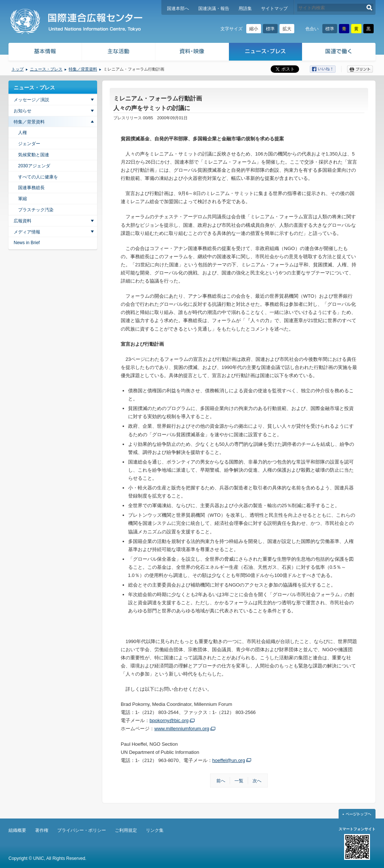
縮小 (254, 29)
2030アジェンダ (34, 166)
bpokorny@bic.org (169, 720)
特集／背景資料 (83, 69)
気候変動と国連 (34, 155)
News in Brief (27, 243)
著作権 (42, 830)
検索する (369, 8)
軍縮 (23, 199)
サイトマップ (274, 8)
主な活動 (119, 53)
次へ (257, 781)
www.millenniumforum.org (182, 729)
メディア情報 (27, 232)
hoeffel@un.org (229, 760)
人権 (23, 133)
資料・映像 (192, 53)
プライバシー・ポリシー (82, 830)
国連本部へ (178, 8)
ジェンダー (29, 144)
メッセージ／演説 (31, 100)
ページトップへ (357, 814)
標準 (270, 29)
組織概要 (17, 830)
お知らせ (23, 111)
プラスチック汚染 (36, 210)
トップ (18, 69)
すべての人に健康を (38, 177)
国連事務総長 (31, 188)
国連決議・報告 (214, 8)
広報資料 (23, 221)
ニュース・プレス (266, 53)
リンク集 (155, 830)
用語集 (245, 8)
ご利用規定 (126, 830)
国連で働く (340, 53)
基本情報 (45, 53)
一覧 (239, 781)
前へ (221, 781)
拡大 (287, 29)
